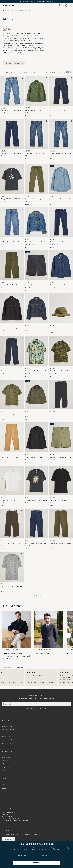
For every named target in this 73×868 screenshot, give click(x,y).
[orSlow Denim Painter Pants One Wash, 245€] (37, 529)
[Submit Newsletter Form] (69, 704)
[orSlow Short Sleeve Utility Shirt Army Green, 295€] (12, 400)
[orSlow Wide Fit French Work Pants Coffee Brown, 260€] (12, 529)
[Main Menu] (70, 6)
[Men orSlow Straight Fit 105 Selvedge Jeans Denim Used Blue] (12, 91)
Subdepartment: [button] (10, 72)
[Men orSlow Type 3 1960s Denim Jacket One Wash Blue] (37, 308)
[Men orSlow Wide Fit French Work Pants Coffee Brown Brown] (12, 524)
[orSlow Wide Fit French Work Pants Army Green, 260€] (12, 271)
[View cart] (66, 5)
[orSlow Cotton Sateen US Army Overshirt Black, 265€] (12, 314)
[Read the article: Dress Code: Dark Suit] (49, 635)
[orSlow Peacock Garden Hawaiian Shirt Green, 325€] (37, 357)
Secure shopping (7, 740)
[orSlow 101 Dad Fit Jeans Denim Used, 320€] (12, 228)
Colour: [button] (23, 72)
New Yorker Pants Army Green (35, 199)
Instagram (5, 785)
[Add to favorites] (22, 78)
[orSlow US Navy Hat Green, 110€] (61, 314)
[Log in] (60, 6)
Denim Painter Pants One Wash (36, 543)
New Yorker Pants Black (58, 414)
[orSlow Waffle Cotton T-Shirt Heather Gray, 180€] (12, 572)
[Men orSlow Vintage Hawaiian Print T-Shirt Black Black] (37, 480)
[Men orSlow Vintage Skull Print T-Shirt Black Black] (12, 179)
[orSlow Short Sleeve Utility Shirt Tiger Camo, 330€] (61, 357)
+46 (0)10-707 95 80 (10, 816)
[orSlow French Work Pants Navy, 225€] (12, 357)
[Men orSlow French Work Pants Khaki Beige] (12, 437)
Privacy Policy (6, 736)
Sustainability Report (8, 743)
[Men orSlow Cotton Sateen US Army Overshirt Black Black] (12, 308)
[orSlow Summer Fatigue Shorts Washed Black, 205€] (37, 271)
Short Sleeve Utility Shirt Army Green (11, 414)
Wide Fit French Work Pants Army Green (10, 285)
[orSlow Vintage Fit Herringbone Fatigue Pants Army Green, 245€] (61, 529)
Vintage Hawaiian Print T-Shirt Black (36, 500)
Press (3, 733)
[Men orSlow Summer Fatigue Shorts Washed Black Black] (37, 265)
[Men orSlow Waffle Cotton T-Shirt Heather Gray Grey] (12, 567)
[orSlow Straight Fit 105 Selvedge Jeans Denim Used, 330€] (12, 96)
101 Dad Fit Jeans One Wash (59, 111)
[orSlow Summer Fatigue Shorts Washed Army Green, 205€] (61, 443)
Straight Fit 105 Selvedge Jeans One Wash (11, 154)
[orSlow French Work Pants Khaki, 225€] (12, 443)
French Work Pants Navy (9, 371)
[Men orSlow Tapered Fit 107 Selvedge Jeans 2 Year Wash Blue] (37, 134)
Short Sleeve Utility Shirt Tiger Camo (60, 371)
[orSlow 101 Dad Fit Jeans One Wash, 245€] (61, 96)
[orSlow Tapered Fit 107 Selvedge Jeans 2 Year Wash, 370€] (37, 139)
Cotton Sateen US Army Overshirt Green (33, 111)
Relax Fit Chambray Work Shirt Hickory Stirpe (60, 199)
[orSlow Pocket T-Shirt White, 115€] (12, 486)
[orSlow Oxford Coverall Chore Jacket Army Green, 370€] (37, 400)
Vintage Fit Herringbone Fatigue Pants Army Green (61, 543)
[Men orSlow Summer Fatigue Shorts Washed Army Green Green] (61, 437)
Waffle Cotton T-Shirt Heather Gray (11, 586)
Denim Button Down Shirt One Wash (60, 285)
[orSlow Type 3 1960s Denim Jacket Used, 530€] (37, 228)
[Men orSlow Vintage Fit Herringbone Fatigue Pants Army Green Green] (61, 524)
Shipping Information (8, 757)
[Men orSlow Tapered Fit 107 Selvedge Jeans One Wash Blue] (61, 222)
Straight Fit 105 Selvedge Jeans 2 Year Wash (60, 154)
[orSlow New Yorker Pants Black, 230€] (61, 400)
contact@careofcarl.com (14, 818)
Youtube (4, 792)
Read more (55, 850)
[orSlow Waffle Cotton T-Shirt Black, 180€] (61, 486)
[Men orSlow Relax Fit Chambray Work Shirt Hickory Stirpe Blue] (61, 179)
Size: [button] (33, 72)
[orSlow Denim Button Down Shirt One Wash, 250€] (61, 271)
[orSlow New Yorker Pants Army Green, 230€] (37, 185)
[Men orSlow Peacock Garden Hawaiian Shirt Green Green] (37, 351)
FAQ (3, 764)
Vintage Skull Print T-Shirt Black (12, 199)
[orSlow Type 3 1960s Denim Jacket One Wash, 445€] (37, 314)
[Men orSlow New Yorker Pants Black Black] (61, 394)
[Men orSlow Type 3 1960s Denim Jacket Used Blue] (37, 222)
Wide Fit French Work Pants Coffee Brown (10, 543)
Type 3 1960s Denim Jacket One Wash (36, 328)
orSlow (3, 108)
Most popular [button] (51, 72)
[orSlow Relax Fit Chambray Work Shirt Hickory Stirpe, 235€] (61, 185)
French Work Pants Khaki (9, 457)
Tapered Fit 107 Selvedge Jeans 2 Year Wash (36, 154)
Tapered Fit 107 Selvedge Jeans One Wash (60, 242)
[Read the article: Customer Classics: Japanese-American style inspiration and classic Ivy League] (16, 635)
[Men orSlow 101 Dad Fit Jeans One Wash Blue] (61, 91)
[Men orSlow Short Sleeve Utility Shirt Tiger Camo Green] (61, 351)
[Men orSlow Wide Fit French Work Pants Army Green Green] (12, 265)
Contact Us (5, 761)
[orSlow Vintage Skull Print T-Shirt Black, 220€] (12, 185)
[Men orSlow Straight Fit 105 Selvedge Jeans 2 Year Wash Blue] (61, 134)
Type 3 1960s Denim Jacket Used (36, 242)
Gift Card (4, 771)
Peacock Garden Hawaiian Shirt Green (36, 371)
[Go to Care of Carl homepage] (9, 6)
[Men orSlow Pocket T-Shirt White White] (12, 480)
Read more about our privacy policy (36, 709)
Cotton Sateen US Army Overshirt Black (9, 328)
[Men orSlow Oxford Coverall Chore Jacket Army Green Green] (37, 394)
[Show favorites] (63, 5)
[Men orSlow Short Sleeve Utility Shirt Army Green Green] (12, 394)
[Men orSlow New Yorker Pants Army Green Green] (37, 179)
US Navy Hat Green (56, 328)
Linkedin (4, 795)
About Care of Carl (7, 726)
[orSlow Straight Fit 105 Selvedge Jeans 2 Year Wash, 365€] (61, 139)
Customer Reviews (7, 767)
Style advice (7, 839)
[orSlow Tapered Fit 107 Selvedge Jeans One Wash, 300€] (61, 228)
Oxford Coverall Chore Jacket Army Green (35, 414)
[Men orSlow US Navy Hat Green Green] (61, 308)
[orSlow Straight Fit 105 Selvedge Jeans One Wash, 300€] (12, 139)
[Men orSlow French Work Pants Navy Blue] (12, 351)
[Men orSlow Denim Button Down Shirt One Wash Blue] (61, 265)
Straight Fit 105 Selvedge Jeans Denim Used (11, 111)
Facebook (4, 788)
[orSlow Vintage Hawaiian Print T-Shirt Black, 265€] (37, 486)
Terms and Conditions (8, 730)
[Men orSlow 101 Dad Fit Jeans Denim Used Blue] (12, 222)
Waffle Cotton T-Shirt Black (59, 500)
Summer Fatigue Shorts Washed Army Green (61, 457)
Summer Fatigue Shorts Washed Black (36, 285)
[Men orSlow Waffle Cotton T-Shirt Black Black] (61, 480)
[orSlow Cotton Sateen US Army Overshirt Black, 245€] (37, 443)
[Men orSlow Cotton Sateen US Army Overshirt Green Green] (37, 91)
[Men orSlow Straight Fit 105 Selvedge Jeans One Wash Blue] (12, 134)
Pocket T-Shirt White (8, 500)
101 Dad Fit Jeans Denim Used (11, 242)
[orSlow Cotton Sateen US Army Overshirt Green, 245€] (37, 96)
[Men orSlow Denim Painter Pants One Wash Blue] (37, 524)
